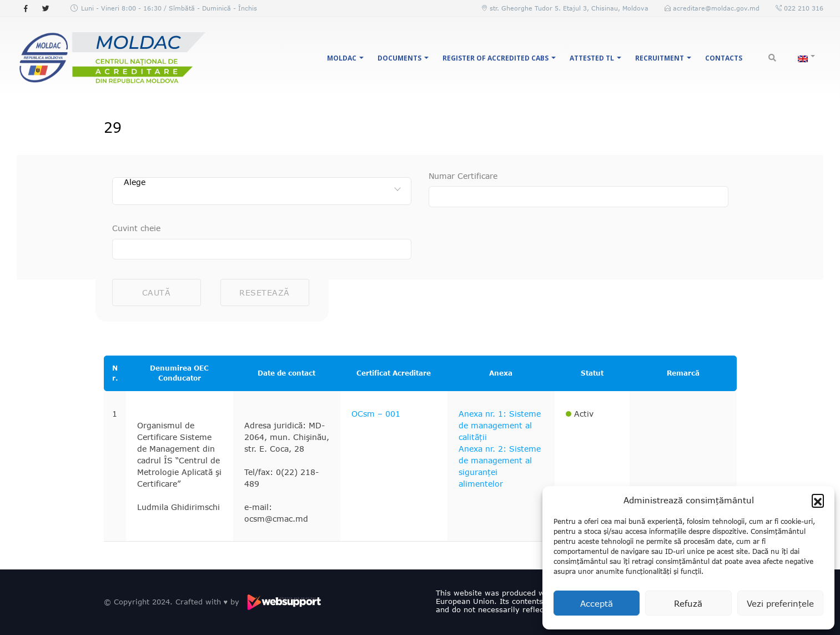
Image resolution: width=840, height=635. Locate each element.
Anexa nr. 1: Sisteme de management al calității (500, 425)
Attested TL (592, 58)
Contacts (724, 58)
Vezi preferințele (780, 603)
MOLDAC (342, 58)
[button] (818, 500)
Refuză (688, 603)
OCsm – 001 (376, 414)
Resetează (265, 292)
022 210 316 (803, 8)
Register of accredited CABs (496, 58)
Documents (399, 58)
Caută (157, 292)
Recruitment (660, 58)
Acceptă (597, 603)
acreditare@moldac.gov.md (716, 8)
